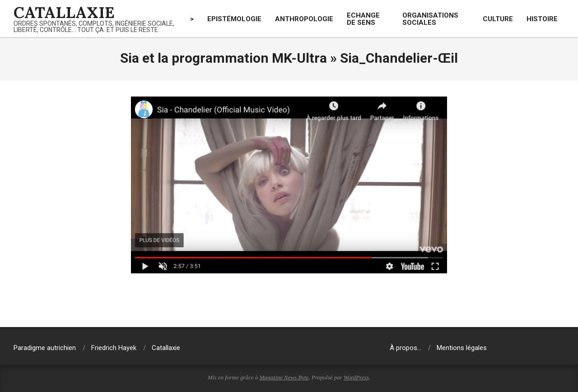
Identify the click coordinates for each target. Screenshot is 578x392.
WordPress (356, 377)
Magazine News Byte (284, 377)
